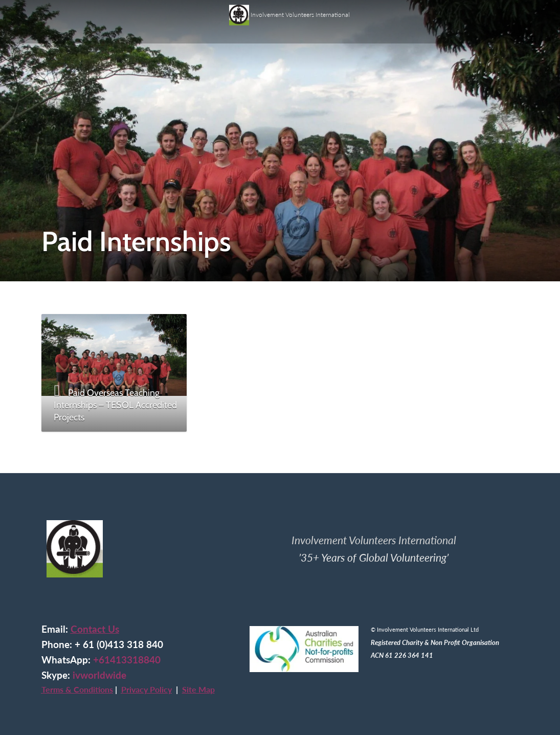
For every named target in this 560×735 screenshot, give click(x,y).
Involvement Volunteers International (289, 11)
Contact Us (95, 629)
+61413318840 (127, 660)
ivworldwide (99, 675)
